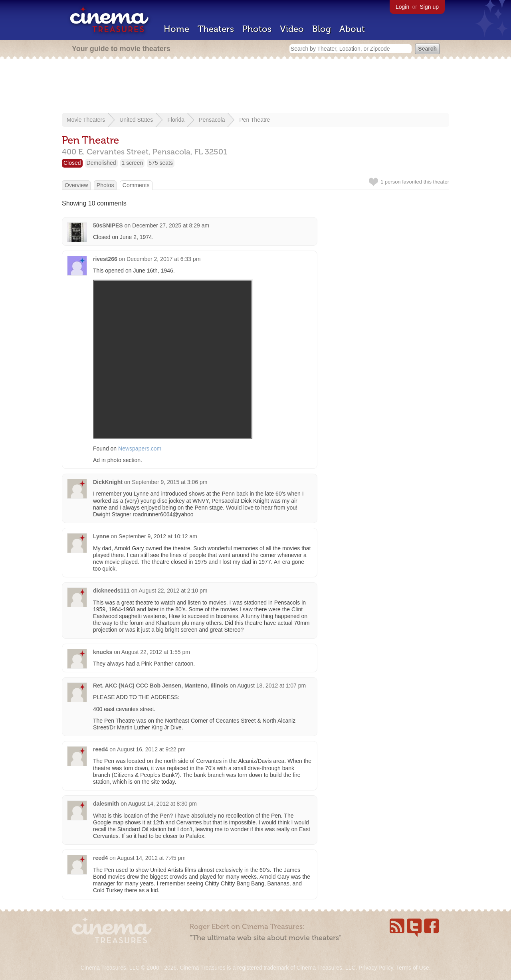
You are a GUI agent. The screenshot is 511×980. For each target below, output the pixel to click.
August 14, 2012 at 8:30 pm (162, 804)
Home (176, 29)
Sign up (429, 7)
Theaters (216, 29)
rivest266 (105, 259)
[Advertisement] (255, 87)
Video (292, 29)
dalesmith (106, 804)
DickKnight (108, 482)
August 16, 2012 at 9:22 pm (151, 749)
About (352, 29)
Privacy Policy (376, 968)
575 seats (161, 163)
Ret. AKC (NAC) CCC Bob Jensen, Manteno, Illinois (161, 686)
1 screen (133, 163)
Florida (176, 120)
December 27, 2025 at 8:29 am (171, 225)
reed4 (100, 749)
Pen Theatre (255, 120)
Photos (257, 29)
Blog (322, 29)
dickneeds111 (111, 591)
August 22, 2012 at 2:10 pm (173, 591)
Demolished (101, 163)
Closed (72, 163)
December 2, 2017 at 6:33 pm (163, 259)
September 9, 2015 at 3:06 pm (169, 482)
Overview (76, 185)
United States (136, 120)
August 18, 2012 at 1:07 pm (271, 686)
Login (402, 7)
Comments (136, 185)
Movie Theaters (86, 120)
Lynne (101, 536)
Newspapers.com (140, 449)
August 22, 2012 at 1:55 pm (156, 652)
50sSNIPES (108, 225)
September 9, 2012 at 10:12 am (158, 536)
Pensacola (212, 120)
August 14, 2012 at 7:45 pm (151, 858)
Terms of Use (412, 968)
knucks (103, 652)
